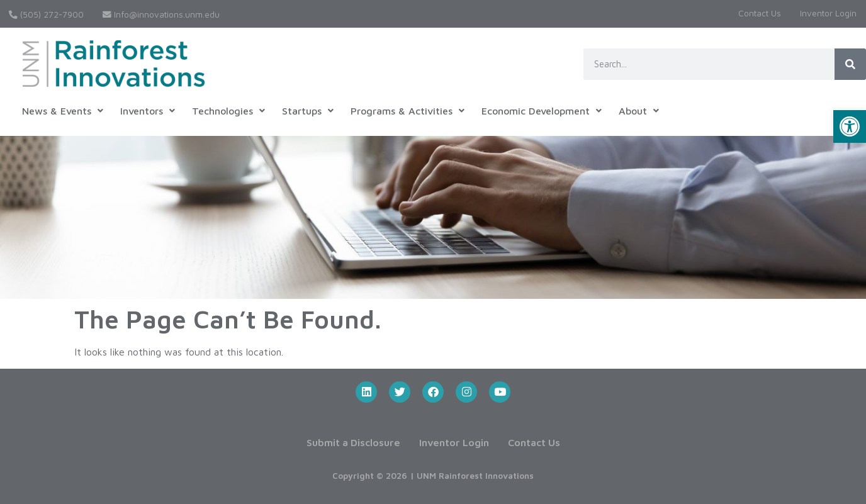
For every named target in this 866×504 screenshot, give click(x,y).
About (639, 111)
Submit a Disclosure (353, 442)
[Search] (850, 64)
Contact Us (760, 13)
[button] (850, 126)
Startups (308, 111)
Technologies (228, 111)
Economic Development (542, 111)
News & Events (63, 111)
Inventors (148, 111)
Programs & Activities (408, 111)
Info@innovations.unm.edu (161, 14)
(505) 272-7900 (46, 14)
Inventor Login (828, 13)
